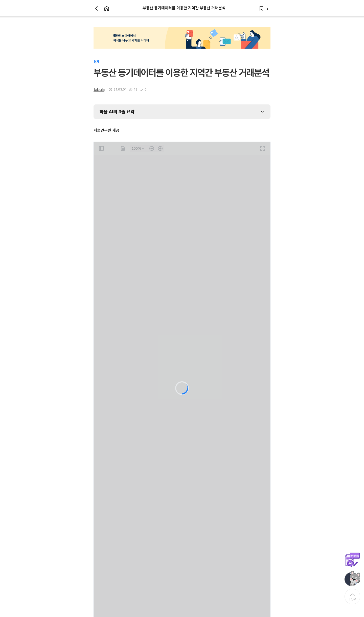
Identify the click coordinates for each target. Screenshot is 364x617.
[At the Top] (352, 597)
